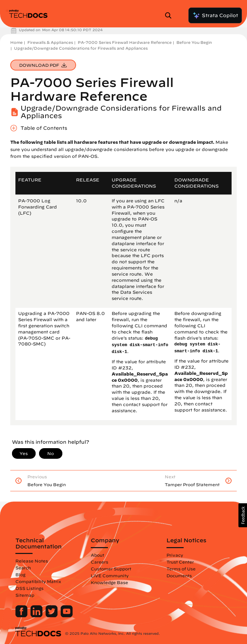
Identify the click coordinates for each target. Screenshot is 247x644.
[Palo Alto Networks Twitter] (52, 616)
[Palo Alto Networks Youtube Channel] (67, 616)
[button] (243, 515)
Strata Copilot (215, 15)
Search (23, 568)
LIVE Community (110, 576)
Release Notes (32, 561)
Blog (20, 574)
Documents (179, 576)
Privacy (175, 555)
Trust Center (180, 562)
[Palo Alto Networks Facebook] (22, 616)
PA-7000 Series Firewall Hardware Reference (125, 42)
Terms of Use (181, 569)
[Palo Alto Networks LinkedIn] (37, 616)
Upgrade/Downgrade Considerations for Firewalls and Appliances (81, 48)
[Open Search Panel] (170, 15)
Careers (100, 562)
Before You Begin (194, 42)
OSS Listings (29, 588)
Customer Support (111, 569)
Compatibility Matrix (38, 581)
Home (16, 42)
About (97, 555)
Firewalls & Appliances (50, 42)
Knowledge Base (109, 582)
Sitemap (25, 595)
